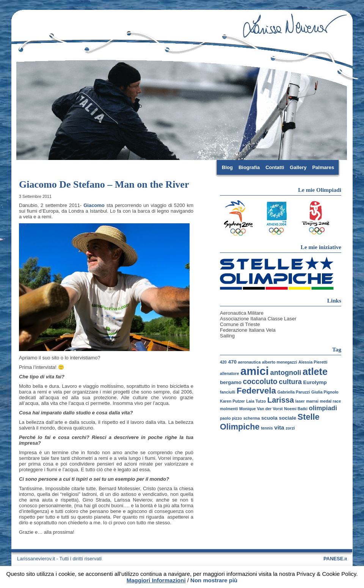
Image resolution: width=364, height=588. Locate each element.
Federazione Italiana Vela (248, 330)
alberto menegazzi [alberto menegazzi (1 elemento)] (279, 362)
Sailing (227, 336)
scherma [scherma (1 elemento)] (252, 418)
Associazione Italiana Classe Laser (258, 319)
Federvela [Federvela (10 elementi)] (256, 391)
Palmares (323, 167)
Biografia (249, 167)
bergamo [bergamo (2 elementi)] (231, 382)
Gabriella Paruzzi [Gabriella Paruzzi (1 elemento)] (293, 392)
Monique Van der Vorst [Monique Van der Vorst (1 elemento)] (261, 409)
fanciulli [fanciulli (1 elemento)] (227, 392)
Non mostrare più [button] (214, 580)
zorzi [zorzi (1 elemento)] (290, 428)
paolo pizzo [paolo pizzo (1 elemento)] (231, 418)
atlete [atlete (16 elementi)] (315, 372)
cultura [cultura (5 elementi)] (290, 382)
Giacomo (94, 205)
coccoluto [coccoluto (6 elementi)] (260, 382)
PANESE (335, 559)
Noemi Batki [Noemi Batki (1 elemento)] (296, 409)
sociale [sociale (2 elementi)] (287, 418)
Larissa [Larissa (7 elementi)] (281, 400)
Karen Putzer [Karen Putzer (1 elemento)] (232, 401)
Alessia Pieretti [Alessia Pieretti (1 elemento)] (313, 362)
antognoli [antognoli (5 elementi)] (286, 373)
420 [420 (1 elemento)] (223, 362)
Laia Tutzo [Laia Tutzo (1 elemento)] (256, 401)
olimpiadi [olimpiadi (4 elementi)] (323, 408)
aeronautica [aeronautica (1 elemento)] (249, 362)
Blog (227, 167)
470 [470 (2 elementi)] (232, 362)
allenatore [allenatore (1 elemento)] (229, 373)
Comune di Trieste (240, 324)
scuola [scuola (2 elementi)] (269, 418)
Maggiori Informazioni (156, 580)
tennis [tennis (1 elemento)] (267, 428)
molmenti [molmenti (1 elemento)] (229, 409)
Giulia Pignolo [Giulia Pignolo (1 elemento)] (325, 392)
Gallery (298, 167)
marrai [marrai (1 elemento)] (312, 401)
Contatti (275, 167)
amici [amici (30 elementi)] (255, 371)
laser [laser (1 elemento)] (300, 401)
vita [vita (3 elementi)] (279, 427)
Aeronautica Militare (242, 313)
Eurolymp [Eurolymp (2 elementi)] (315, 382)
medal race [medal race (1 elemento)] (331, 401)
